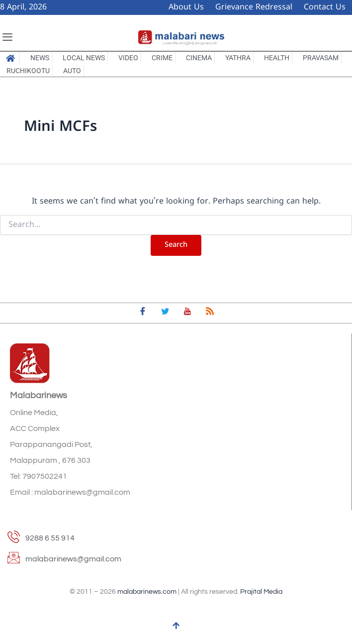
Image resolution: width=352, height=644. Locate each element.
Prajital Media (261, 592)
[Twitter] (165, 313)
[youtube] (187, 313)
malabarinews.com (147, 592)
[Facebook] (143, 313)
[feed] (210, 313)
